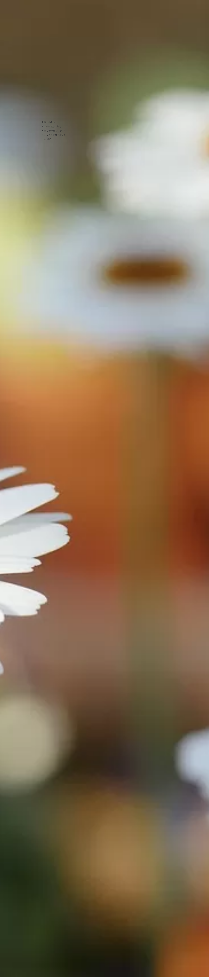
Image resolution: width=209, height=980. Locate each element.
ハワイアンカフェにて (55, 135)
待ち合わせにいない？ (55, 131)
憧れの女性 (50, 122)
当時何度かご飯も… (54, 127)
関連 (49, 140)
